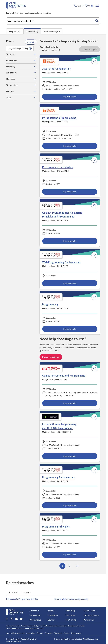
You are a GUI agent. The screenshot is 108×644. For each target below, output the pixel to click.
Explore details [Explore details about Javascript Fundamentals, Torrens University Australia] (70, 96)
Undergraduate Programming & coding (71, 599)
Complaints (31, 633)
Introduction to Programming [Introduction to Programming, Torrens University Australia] (59, 118)
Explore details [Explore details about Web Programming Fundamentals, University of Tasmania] (70, 283)
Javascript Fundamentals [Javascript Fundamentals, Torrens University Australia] (56, 69)
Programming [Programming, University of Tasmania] (50, 304)
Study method (21, 85)
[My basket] (92, 6)
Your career (71, 615)
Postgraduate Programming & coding (22, 599)
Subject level (21, 73)
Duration (21, 91)
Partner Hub (89, 620)
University (21, 67)
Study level (21, 54)
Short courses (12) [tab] (52, 31)
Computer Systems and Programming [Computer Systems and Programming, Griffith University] (64, 376)
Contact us (34, 611)
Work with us (35, 620)
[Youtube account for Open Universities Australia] (21, 619)
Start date (21, 79)
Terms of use (76, 633)
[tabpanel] (53, 304)
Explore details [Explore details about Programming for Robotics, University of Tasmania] (70, 192)
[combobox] (53, 21)
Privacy (67, 633)
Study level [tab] (13, 592)
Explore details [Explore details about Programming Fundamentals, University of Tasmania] (70, 505)
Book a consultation (51, 357)
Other (21, 97)
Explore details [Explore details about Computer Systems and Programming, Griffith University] (70, 403)
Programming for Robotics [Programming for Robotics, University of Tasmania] (58, 167)
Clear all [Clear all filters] (31, 42)
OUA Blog (70, 611)
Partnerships (35, 615)
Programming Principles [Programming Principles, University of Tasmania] (56, 526)
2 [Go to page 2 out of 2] (70, 566)
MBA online (71, 620)
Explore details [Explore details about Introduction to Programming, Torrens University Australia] (70, 146)
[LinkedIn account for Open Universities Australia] (16, 619)
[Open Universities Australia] (16, 8)
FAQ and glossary (91, 615)
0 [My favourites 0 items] (87, 6)
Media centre (89, 611)
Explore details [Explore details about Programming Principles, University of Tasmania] (70, 555)
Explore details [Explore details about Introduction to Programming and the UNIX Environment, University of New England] (70, 456)
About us (51, 611)
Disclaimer (58, 633)
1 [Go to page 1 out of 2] (62, 566)
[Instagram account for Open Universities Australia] (12, 619)
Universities (53, 615)
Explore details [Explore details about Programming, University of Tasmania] (70, 329)
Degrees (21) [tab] (15, 31)
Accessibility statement (15, 633)
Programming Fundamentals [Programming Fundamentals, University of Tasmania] (58, 477)
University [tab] (26, 592)
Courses (51, 620)
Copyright (49, 633)
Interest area (21, 60)
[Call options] (79, 6)
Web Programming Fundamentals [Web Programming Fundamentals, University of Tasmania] (61, 262)
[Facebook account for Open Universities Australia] (7, 619)
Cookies (40, 633)
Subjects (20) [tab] (32, 31)
